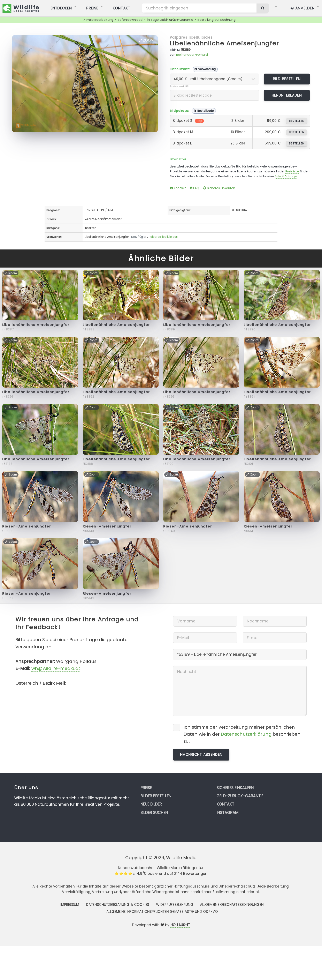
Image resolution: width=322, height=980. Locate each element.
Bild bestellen (287, 79)
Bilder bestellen (156, 796)
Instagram (227, 813)
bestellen (297, 121)
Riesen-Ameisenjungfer (27, 526)
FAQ (194, 188)
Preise (146, 788)
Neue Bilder (151, 804)
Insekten (90, 228)
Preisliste (292, 171)
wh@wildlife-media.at (56, 668)
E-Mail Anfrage (286, 176)
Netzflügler (139, 237)
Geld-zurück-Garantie (240, 796)
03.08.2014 (239, 210)
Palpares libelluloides (191, 37)
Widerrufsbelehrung (175, 905)
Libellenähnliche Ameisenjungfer (224, 43)
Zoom (146, 40)
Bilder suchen (154, 813)
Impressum (70, 905)
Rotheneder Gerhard (192, 55)
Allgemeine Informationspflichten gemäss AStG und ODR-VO (162, 912)
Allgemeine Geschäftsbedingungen (232, 905)
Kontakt (178, 188)
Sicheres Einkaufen (219, 188)
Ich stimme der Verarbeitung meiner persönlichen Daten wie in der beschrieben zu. (242, 734)
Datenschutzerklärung (246, 734)
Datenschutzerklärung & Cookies (118, 905)
